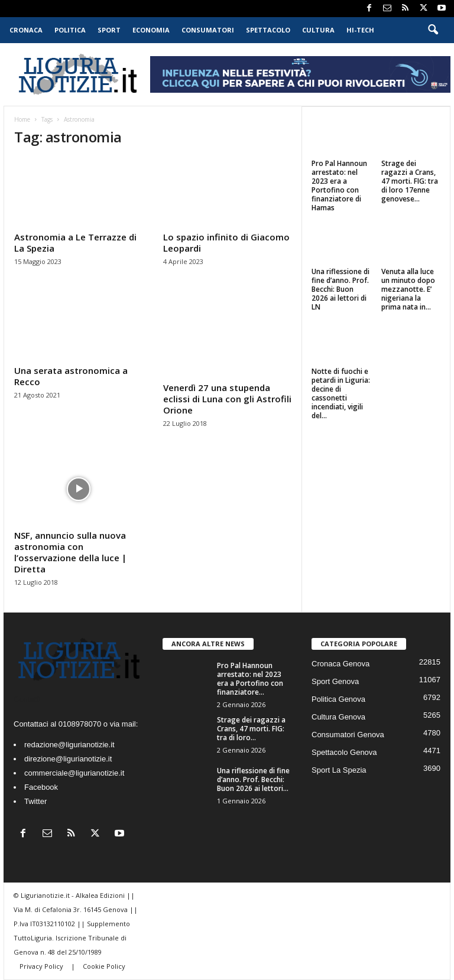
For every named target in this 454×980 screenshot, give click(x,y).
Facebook (41, 787)
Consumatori (208, 30)
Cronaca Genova (340, 664)
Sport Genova (335, 681)
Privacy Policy (42, 966)
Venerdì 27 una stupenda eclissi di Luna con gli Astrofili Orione (227, 399)
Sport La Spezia (339, 770)
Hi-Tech (360, 30)
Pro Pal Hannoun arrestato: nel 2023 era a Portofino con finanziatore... (250, 679)
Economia (151, 30)
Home (22, 119)
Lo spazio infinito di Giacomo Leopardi (226, 242)
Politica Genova (338, 699)
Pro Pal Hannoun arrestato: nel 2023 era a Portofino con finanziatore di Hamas (339, 185)
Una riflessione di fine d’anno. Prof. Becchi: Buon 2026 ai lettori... (253, 779)
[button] (433, 30)
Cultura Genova (338, 717)
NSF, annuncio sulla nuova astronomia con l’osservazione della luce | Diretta (70, 552)
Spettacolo (268, 30)
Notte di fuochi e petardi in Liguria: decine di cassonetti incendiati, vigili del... (341, 393)
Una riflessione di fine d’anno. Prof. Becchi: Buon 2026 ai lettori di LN (340, 289)
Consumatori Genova (348, 735)
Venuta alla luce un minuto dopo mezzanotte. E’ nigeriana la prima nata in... (408, 289)
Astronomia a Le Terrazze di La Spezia (75, 242)
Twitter (35, 801)
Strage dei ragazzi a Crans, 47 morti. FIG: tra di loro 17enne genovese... (410, 181)
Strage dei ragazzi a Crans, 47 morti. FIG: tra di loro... (251, 729)
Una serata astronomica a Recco (71, 376)
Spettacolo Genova (344, 752)
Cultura (318, 30)
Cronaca (26, 30)
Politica (70, 30)
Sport (109, 30)
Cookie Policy (104, 966)
